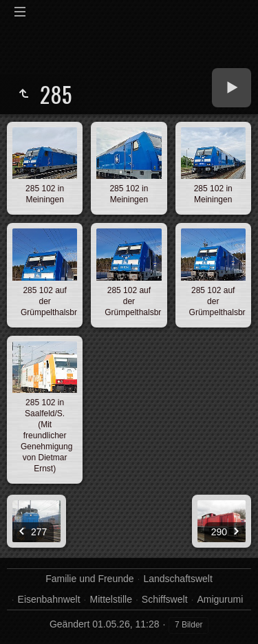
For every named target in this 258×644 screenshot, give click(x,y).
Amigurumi (220, 599)
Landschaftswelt (178, 579)
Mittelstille (111, 599)
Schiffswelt (165, 599)
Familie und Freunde (89, 579)
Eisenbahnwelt (49, 599)
